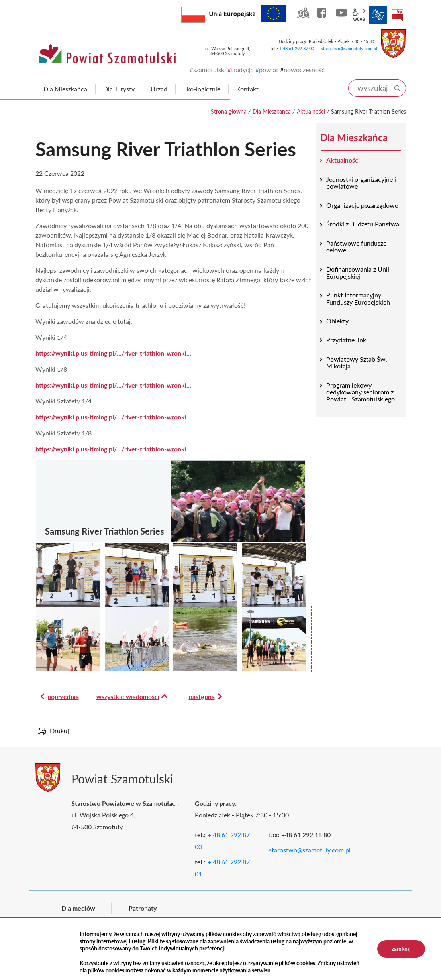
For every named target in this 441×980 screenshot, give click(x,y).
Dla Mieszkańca (272, 111)
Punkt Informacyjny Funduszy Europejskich (358, 298)
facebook (322, 13)
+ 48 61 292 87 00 (297, 48)
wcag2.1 (359, 15)
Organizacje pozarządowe (362, 205)
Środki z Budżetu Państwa (363, 224)
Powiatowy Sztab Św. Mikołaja (357, 363)
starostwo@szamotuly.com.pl (349, 48)
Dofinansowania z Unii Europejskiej (358, 273)
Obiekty (337, 321)
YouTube (341, 13)
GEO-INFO (303, 13)
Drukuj (59, 731)
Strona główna (229, 111)
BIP (397, 15)
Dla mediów (78, 908)
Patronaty (143, 908)
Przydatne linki (347, 340)
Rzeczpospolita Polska (205, 13)
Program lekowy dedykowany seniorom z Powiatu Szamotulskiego (361, 392)
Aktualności (311, 111)
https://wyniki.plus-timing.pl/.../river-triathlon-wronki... (113, 353)
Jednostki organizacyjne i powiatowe (361, 183)
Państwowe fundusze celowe (356, 247)
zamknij (401, 949)
